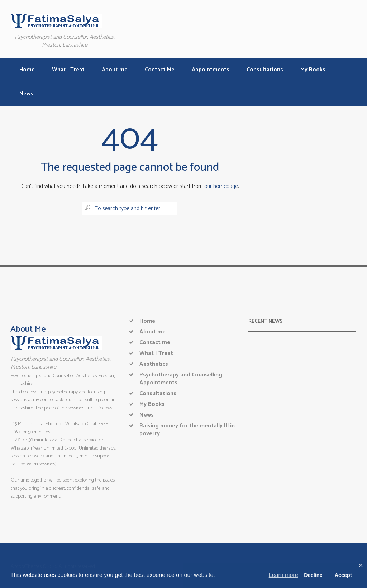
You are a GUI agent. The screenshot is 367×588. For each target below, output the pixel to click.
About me (152, 332)
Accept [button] (343, 575)
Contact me (155, 343)
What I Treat (156, 353)
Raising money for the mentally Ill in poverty (187, 430)
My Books (152, 404)
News (147, 415)
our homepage (221, 186)
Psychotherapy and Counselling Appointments (181, 379)
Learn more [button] (283, 575)
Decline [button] (313, 575)
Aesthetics (154, 364)
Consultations (158, 393)
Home (147, 321)
